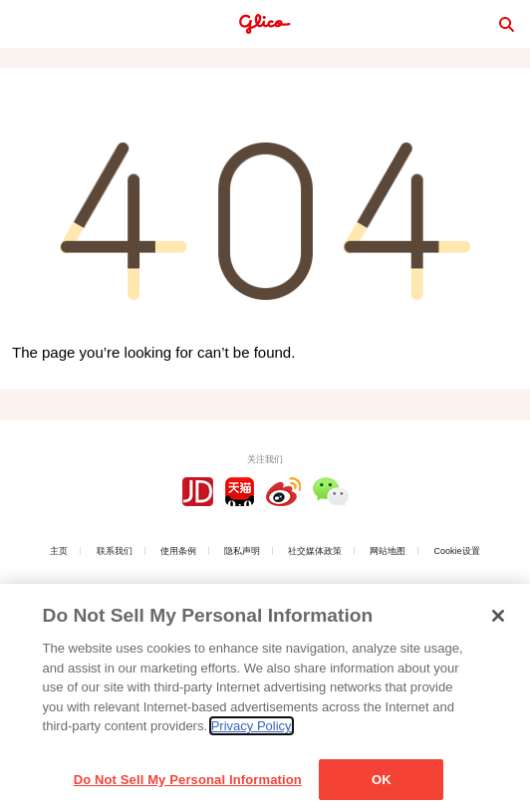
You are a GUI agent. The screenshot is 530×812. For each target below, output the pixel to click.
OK (382, 784)
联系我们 (115, 551)
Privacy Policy (252, 730)
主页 (59, 551)
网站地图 (388, 551)
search (506, 24)
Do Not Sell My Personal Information (188, 784)
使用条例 (178, 551)
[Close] (498, 620)
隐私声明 (242, 551)
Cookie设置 (457, 551)
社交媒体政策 (315, 551)
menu (24, 24)
